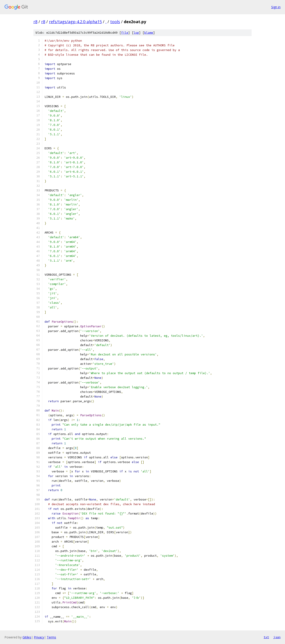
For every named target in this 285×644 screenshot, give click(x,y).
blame (149, 33)
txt (266, 637)
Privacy (39, 637)
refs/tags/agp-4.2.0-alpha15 (75, 22)
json (277, 637)
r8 (35, 22)
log (136, 33)
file (125, 33)
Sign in (276, 7)
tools (115, 22)
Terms (51, 637)
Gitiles (27, 637)
